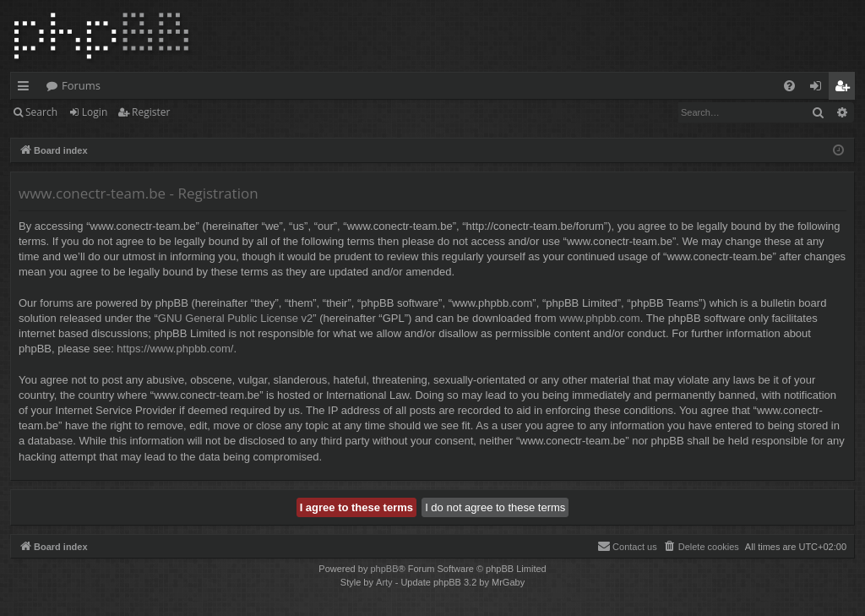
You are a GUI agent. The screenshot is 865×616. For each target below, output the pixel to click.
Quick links (27, 89)
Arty (384, 582)
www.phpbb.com (599, 318)
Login (95, 112)
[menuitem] (789, 86)
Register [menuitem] (846, 89)
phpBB (384, 569)
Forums (81, 85)
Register (151, 112)
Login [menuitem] (819, 89)
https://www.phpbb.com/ (175, 349)
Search (41, 112)
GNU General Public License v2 (236, 318)
